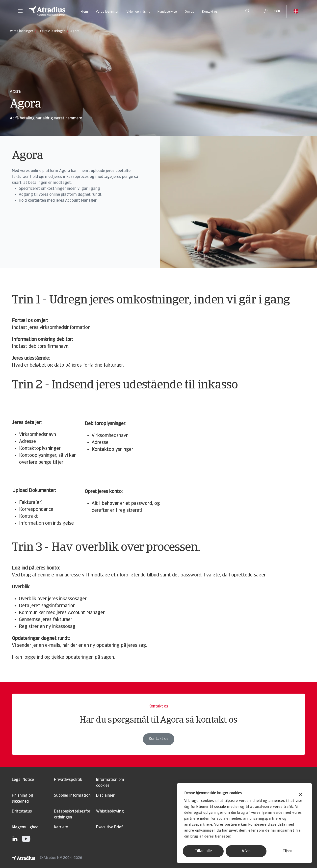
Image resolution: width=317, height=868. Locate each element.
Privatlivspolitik (68, 780)
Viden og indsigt (138, 12)
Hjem (84, 12)
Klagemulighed (25, 827)
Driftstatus (22, 812)
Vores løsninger (107, 12)
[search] (248, 11)
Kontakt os (210, 12)
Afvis (246, 851)
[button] (20, 11)
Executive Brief (109, 827)
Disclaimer (105, 796)
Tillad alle (203, 851)
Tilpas (287, 851)
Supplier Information (72, 796)
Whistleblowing (110, 812)
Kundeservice (167, 12)
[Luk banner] (300, 795)
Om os (189, 12)
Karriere (61, 827)
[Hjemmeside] (47, 11)
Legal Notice (23, 780)
